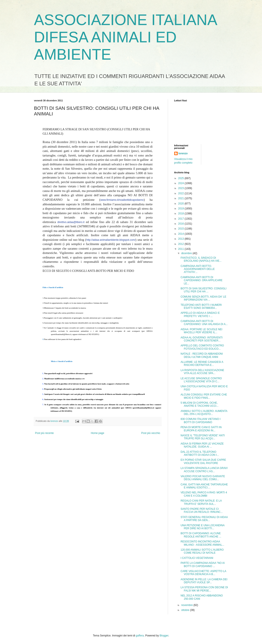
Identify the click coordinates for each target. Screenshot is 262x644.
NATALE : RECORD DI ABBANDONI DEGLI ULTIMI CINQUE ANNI (202, 355)
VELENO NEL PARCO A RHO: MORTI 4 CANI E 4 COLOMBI (204, 494)
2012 (181, 244)
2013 (181, 239)
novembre (187, 605)
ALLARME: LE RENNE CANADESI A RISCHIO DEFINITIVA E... (202, 363)
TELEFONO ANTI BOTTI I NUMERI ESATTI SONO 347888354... (201, 306)
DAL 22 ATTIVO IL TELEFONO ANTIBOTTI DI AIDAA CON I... (200, 453)
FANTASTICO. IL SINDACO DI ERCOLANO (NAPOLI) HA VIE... (201, 259)
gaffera (140, 636)
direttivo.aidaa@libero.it (71, 222)
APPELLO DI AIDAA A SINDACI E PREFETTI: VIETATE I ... (200, 314)
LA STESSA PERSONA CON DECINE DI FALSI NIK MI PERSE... (204, 589)
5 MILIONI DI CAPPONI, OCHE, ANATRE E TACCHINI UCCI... (199, 404)
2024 (181, 183)
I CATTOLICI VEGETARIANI (197, 558)
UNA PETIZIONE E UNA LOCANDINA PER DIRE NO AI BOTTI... (202, 527)
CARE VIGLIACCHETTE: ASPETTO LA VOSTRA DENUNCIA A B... (203, 573)
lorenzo (183, 153)
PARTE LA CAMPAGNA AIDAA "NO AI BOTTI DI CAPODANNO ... (202, 564)
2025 (181, 178)
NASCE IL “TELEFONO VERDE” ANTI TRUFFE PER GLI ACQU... (203, 437)
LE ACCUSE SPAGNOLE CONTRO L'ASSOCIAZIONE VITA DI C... (201, 380)
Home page (97, 433)
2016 (181, 224)
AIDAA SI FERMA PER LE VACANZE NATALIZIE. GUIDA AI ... (202, 445)
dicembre (187, 253)
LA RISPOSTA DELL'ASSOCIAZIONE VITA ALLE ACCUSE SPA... (202, 372)
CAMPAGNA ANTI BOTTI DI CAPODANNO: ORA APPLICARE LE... (201, 280)
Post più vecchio (151, 433)
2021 (181, 198)
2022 (181, 193)
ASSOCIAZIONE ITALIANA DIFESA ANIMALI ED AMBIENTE (125, 37)
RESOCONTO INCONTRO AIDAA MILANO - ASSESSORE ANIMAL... (202, 543)
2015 (181, 229)
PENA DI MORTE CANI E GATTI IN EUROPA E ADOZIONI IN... (201, 429)
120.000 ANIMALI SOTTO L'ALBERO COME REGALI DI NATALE (202, 551)
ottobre (186, 610)
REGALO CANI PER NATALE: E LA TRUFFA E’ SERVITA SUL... (201, 502)
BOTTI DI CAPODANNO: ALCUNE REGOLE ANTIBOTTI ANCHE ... (201, 535)
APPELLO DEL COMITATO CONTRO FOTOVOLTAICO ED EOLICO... (202, 347)
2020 (181, 204)
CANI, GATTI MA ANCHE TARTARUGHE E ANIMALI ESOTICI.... (204, 486)
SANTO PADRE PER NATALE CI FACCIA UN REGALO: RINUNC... (202, 510)
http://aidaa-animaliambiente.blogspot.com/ (111, 240)
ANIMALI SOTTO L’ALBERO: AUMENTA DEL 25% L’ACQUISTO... (204, 413)
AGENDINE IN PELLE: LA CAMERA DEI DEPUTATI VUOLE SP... (204, 581)
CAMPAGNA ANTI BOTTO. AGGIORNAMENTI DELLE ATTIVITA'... (198, 269)
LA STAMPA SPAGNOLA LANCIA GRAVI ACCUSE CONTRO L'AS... (204, 470)
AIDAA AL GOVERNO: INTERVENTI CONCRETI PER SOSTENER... (202, 339)
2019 (181, 209)
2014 (181, 234)
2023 (181, 188)
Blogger (164, 636)
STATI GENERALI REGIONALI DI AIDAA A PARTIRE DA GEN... (204, 519)
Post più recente (45, 433)
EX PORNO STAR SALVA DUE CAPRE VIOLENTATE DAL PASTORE (203, 461)
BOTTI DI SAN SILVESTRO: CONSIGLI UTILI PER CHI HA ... (203, 290)
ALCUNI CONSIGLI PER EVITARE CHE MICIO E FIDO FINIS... (204, 396)
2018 (181, 214)
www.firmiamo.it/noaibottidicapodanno (122, 200)
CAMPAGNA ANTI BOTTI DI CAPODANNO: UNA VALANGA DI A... (204, 323)
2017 (181, 219)
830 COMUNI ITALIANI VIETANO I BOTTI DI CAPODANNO (200, 421)
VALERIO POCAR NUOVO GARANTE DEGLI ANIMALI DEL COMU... (203, 478)
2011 (181, 249)
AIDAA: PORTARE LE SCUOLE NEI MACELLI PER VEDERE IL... (201, 331)
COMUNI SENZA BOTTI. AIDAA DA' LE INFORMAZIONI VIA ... (203, 298)
